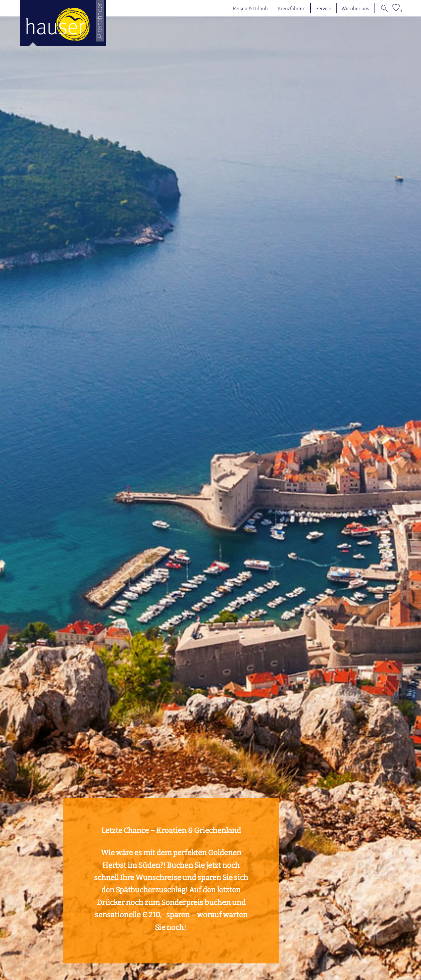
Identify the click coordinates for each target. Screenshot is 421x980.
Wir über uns (355, 8)
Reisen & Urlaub (250, 8)
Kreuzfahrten (292, 8)
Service (323, 8)
